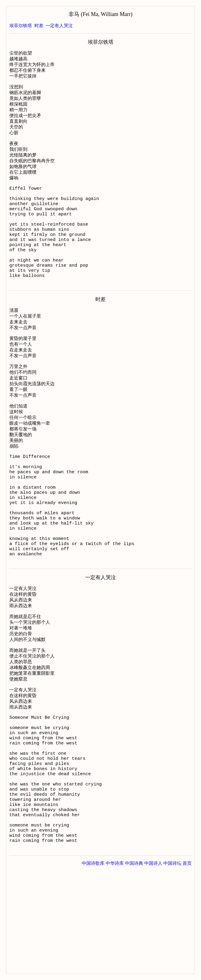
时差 (39, 26)
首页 (187, 968)
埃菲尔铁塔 (21, 26)
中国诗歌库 (93, 968)
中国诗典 (134, 968)
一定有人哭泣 (59, 26)
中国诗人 (153, 968)
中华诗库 (115, 968)
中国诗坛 (172, 968)
